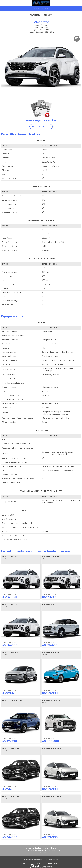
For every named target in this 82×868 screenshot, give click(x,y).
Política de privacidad (32, 859)
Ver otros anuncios (41, 126)
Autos (45, 9)
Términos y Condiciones (49, 859)
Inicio (37, 9)
